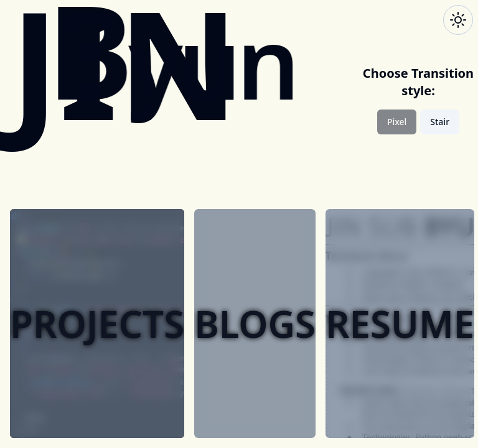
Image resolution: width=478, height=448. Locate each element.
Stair (440, 122)
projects (97, 324)
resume (400, 324)
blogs (255, 324)
